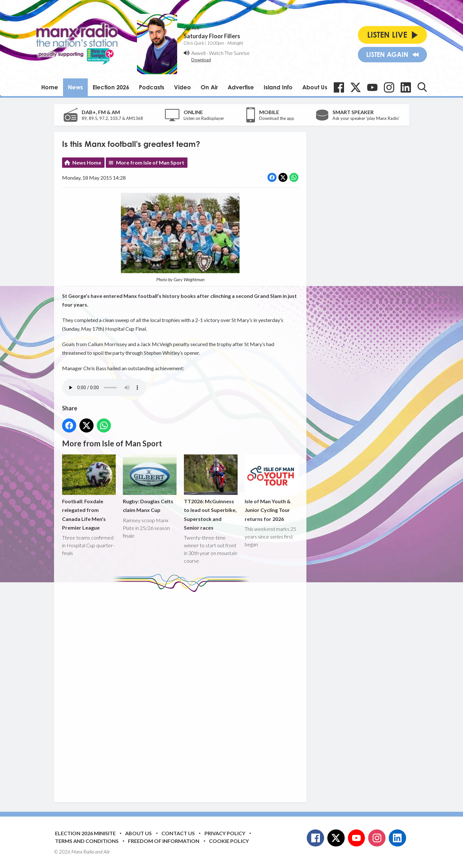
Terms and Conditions (87, 841)
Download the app (277, 118)
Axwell (198, 53)
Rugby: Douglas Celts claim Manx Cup (150, 484)
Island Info (278, 87)
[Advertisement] (183, 692)
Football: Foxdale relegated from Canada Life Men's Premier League (89, 493)
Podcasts (152, 87)
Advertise (241, 87)
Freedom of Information (164, 841)
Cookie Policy (229, 841)
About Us (315, 87)
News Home (87, 162)
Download (201, 60)
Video (182, 87)
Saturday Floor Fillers (212, 36)
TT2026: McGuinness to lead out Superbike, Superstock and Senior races (210, 493)
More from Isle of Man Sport (150, 162)
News (75, 87)
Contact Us (178, 833)
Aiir (107, 852)
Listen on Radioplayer (204, 118)
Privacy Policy (225, 833)
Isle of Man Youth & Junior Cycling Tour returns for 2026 (271, 488)
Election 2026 (111, 87)
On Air (209, 87)
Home (50, 87)
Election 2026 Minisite (85, 833)
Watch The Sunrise (229, 53)
